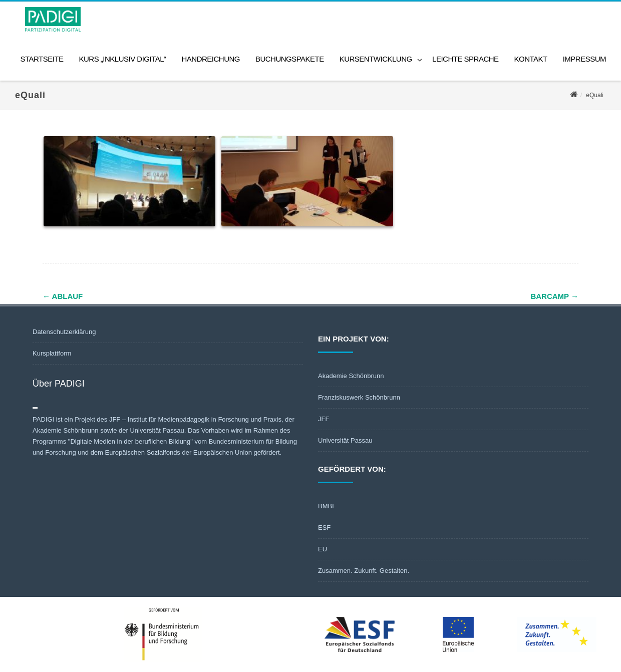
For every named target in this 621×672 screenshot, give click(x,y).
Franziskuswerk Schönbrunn (359, 397)
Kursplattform (52, 353)
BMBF (327, 506)
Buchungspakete (290, 59)
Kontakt (531, 59)
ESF (324, 528)
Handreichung (211, 59)
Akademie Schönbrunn (351, 376)
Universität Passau (345, 440)
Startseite (42, 59)
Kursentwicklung (376, 59)
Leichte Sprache (465, 59)
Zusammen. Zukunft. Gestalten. (364, 571)
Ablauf (63, 296)
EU (323, 549)
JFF (324, 419)
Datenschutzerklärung (64, 332)
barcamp (554, 296)
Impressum (584, 59)
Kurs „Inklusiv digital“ (122, 59)
